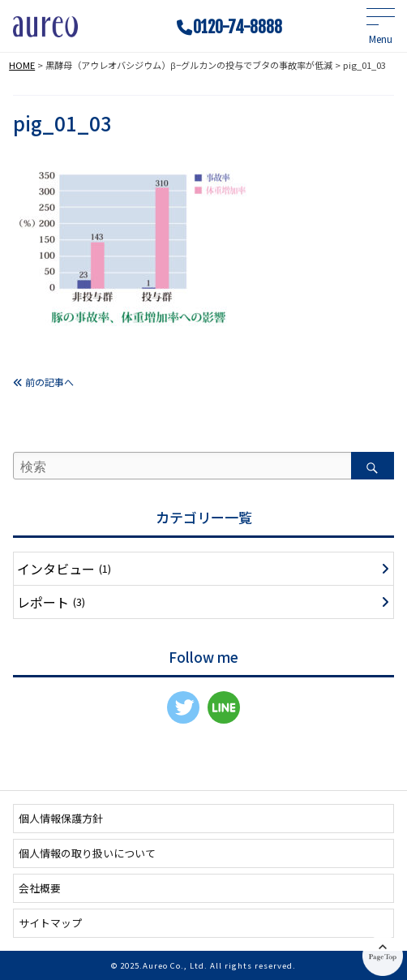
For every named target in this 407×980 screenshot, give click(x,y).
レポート (51, 602)
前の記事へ (43, 382)
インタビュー (64, 569)
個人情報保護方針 (61, 818)
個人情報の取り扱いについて (87, 853)
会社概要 (40, 888)
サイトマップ (50, 923)
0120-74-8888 (238, 28)
